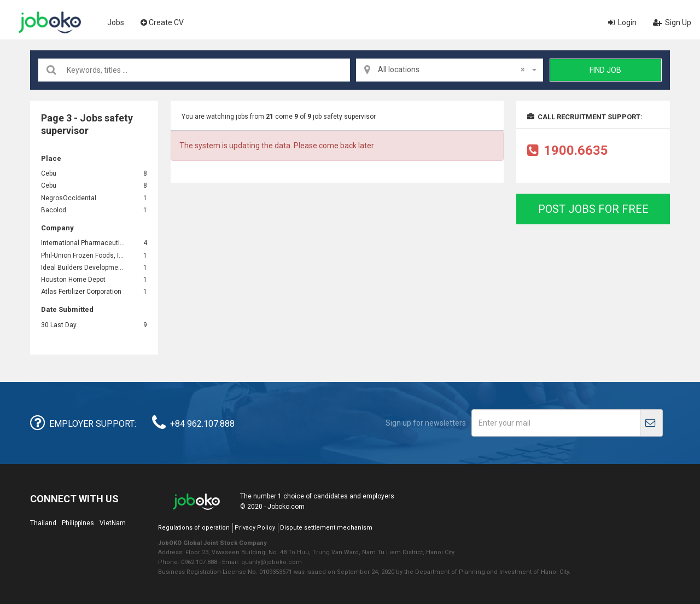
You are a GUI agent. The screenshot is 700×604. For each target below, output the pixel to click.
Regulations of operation (194, 528)
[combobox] (450, 70)
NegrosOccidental (69, 198)
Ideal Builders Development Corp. (83, 268)
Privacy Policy (255, 528)
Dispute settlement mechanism (326, 528)
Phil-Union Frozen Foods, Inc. (83, 255)
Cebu (49, 173)
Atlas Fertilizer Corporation (81, 292)
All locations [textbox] (451, 69)
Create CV (162, 22)
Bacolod (54, 210)
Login (622, 22)
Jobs (116, 22)
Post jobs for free (593, 209)
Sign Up (672, 22)
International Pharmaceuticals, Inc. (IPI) (83, 243)
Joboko (50, 22)
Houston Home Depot (73, 280)
